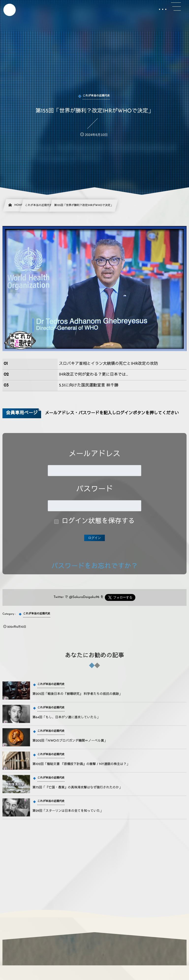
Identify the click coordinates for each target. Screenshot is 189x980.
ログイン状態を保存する (98, 522)
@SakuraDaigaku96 (84, 597)
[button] (176, 7)
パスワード (94, 490)
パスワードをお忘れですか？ (95, 567)
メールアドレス (94, 454)
